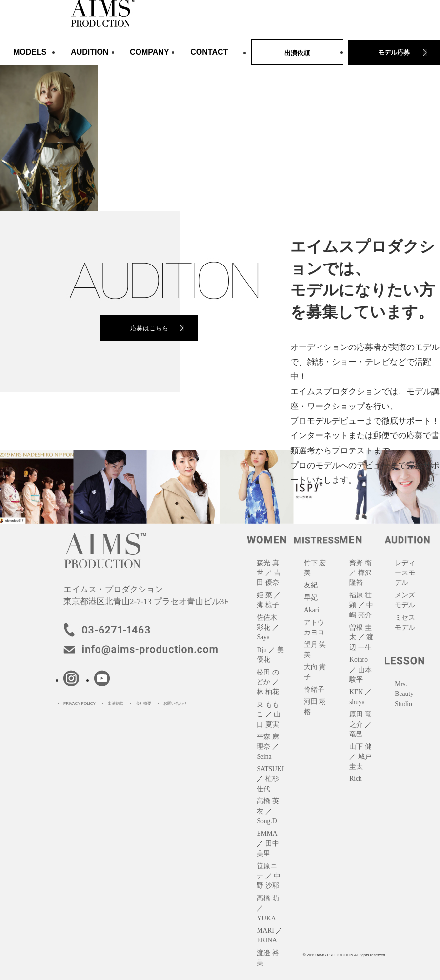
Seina (264, 757)
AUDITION (90, 52)
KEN (356, 692)
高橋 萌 (268, 898)
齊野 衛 (360, 563)
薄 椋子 (268, 605)
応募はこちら (149, 328)
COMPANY (150, 52)
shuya (357, 702)
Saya (263, 637)
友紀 (311, 585)
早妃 (311, 598)
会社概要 (143, 704)
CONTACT (209, 52)
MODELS (30, 52)
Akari (311, 610)
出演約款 (116, 704)
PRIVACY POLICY (80, 704)
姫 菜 (264, 595)
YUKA (266, 918)
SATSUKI (270, 769)
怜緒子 (314, 689)
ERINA (267, 940)
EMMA (267, 833)
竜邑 (356, 734)
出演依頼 (297, 53)
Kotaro (359, 660)
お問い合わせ (175, 704)
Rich (356, 779)
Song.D (267, 821)
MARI (265, 930)
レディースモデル (405, 573)
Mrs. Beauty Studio (404, 694)
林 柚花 (268, 692)
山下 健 (360, 746)
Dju (261, 650)
